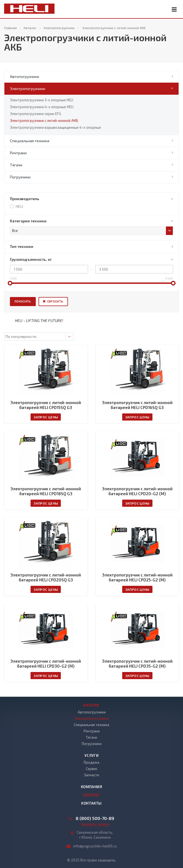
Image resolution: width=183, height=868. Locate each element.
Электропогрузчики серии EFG (35, 114)
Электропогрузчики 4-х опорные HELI (42, 107)
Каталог (91, 705)
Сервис (92, 769)
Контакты (91, 803)
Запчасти (91, 775)
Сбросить (55, 301)
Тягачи (16, 165)
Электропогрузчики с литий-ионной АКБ (44, 121)
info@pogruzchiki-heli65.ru (95, 846)
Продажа (91, 762)
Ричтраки (18, 153)
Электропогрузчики (28, 89)
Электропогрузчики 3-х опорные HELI (42, 100)
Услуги (91, 755)
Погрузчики (20, 177)
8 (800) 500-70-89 (95, 818)
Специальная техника (30, 141)
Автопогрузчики (24, 76)
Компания (91, 787)
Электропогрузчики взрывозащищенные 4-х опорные (55, 127)
